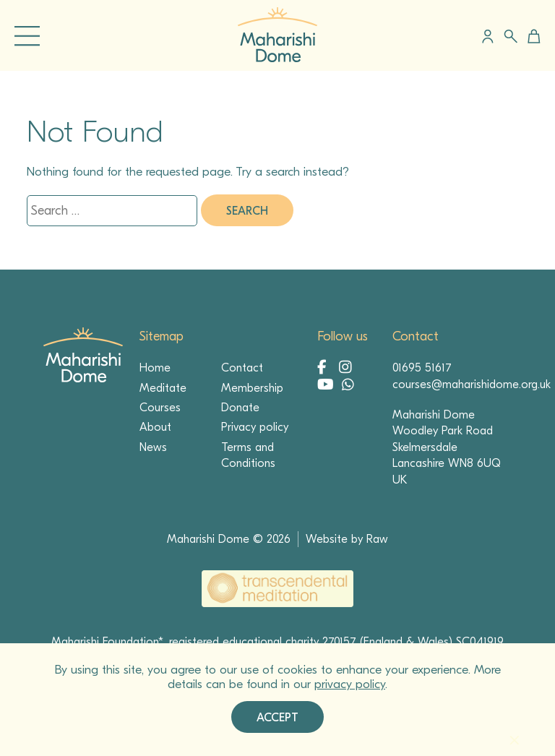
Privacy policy (255, 427)
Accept (277, 718)
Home (155, 368)
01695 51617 (422, 368)
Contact (242, 368)
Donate (240, 408)
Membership (252, 388)
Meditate (163, 388)
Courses (160, 408)
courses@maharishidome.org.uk (472, 385)
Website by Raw (347, 539)
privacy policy (350, 684)
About (155, 427)
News (153, 447)
